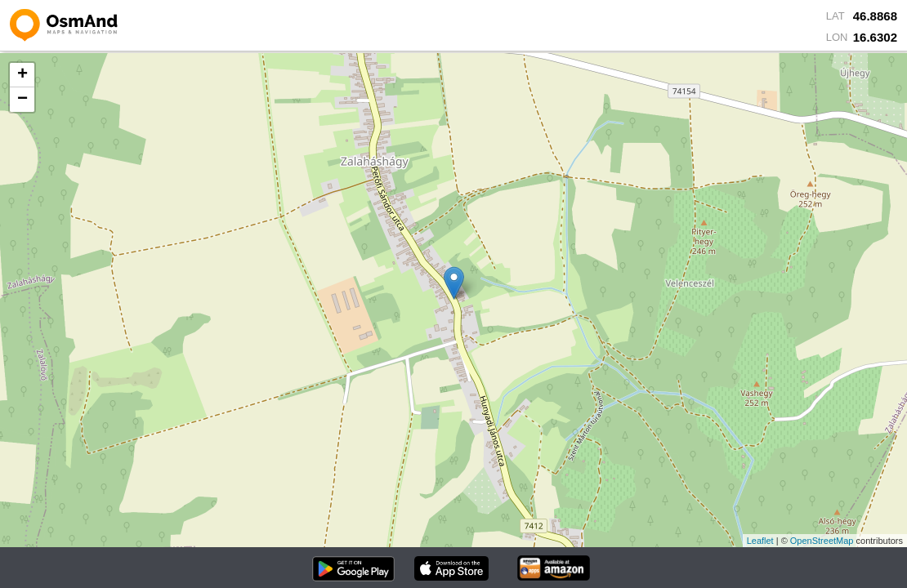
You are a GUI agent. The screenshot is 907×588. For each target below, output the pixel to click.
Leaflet (760, 541)
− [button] (22, 100)
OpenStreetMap (822, 541)
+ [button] (22, 75)
